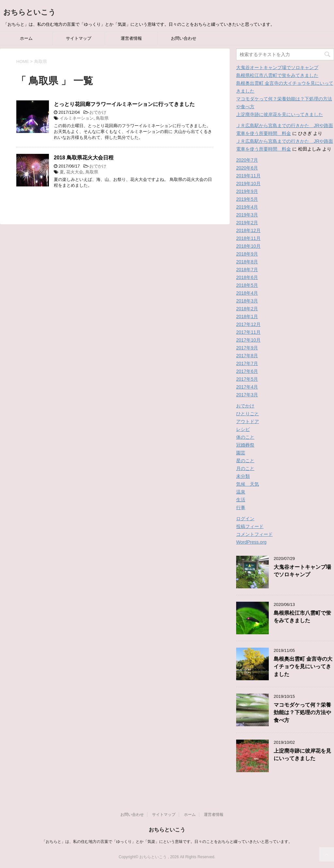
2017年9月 (247, 348)
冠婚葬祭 (245, 445)
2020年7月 (247, 160)
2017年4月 (247, 387)
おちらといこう (30, 12)
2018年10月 (248, 246)
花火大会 (75, 172)
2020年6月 (247, 168)
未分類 (243, 476)
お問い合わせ (184, 38)
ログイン (245, 519)
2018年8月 (247, 262)
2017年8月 (247, 356)
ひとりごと (248, 414)
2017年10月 (248, 340)
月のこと (245, 468)
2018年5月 (247, 285)
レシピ (243, 429)
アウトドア (248, 421)
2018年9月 (247, 254)
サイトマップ (79, 38)
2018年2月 (247, 309)
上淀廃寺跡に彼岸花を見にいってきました (280, 114)
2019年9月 (247, 191)
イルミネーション (77, 118)
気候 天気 (248, 484)
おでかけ (98, 112)
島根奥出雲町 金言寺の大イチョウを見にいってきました (303, 667)
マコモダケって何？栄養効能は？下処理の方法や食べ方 (302, 713)
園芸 (241, 453)
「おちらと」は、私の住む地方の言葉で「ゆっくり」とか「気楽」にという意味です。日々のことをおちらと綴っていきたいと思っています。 (167, 842)
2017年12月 (248, 324)
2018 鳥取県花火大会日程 (84, 158)
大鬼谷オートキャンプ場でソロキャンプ (277, 67)
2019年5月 (247, 199)
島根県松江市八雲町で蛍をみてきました (277, 75)
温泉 (241, 492)
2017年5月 (247, 379)
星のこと (245, 461)
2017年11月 (248, 332)
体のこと (245, 437)
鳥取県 (102, 118)
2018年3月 (247, 301)
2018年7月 (247, 270)
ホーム (26, 38)
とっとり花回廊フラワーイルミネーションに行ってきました (124, 104)
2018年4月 (247, 293)
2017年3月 (247, 395)
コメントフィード (254, 534)
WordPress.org (251, 542)
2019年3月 (247, 215)
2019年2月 (247, 223)
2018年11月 (248, 238)
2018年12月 (248, 230)
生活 (241, 500)
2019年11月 (248, 176)
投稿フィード (250, 526)
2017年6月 (247, 371)
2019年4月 (247, 207)
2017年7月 (247, 363)
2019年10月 (248, 184)
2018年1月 (247, 316)
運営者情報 (131, 38)
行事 (241, 508)
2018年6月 (247, 277)
